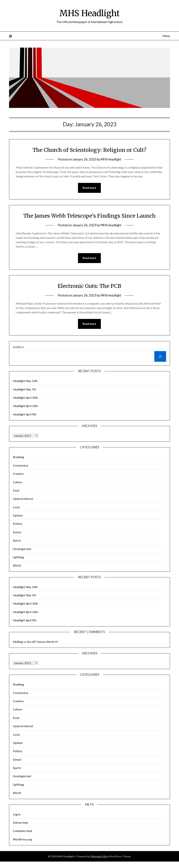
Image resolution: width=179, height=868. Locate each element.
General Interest (23, 499)
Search (18, 347)
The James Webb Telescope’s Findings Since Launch (89, 216)
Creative (18, 474)
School (17, 532)
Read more (89, 188)
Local (16, 507)
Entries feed (20, 823)
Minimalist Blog (100, 857)
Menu (166, 36)
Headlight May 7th (24, 390)
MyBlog (18, 642)
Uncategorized (22, 549)
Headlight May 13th (25, 381)
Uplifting (18, 557)
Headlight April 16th (25, 406)
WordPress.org (22, 840)
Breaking (18, 457)
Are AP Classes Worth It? (43, 642)
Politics (18, 524)
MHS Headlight (89, 13)
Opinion (18, 516)
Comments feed (22, 831)
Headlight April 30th (25, 398)
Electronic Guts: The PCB (89, 286)
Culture (18, 482)
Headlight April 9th (25, 415)
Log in (17, 815)
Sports (17, 541)
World (17, 566)
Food (16, 491)
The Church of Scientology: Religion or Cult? (89, 150)
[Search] (160, 357)
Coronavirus (21, 466)
